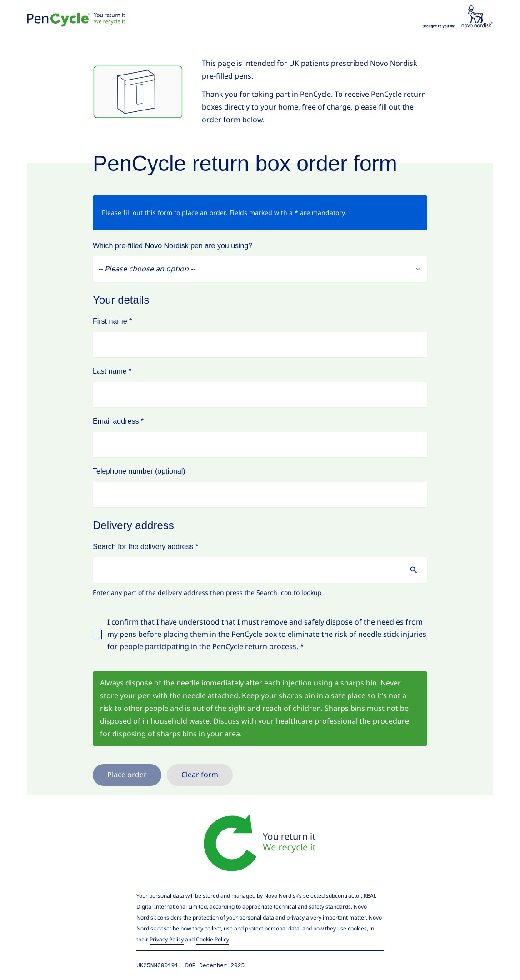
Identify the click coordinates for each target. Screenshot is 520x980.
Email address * (118, 421)
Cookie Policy (212, 939)
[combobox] (260, 269)
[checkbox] (97, 635)
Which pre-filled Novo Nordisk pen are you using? (172, 246)
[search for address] (414, 570)
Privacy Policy (167, 939)
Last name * (112, 371)
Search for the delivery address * (145, 547)
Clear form (200, 775)
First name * (112, 321)
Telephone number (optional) (139, 471)
